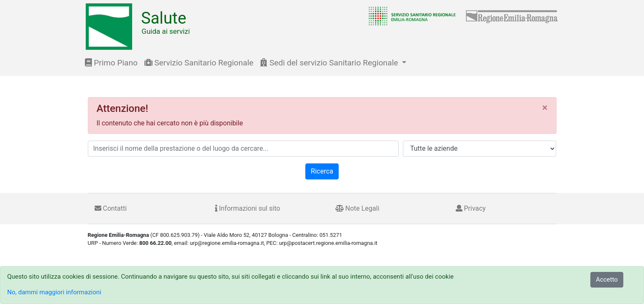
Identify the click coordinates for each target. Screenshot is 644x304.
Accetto (607, 280)
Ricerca (322, 171)
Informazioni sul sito (248, 208)
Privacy (471, 208)
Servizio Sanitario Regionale (199, 63)
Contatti (111, 208)
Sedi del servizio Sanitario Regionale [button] (330, 63)
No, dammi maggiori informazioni (54, 292)
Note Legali (357, 208)
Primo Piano (111, 63)
